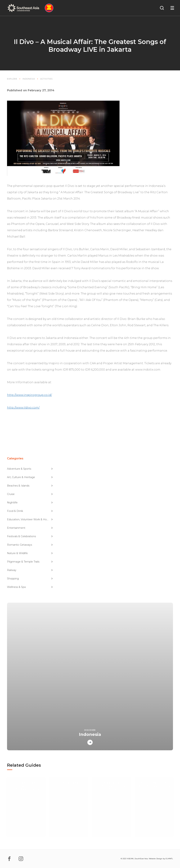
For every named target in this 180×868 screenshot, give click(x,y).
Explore (12, 79)
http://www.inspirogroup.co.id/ (29, 395)
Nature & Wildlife (30, 553)
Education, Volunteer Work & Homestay (30, 519)
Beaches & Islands (30, 486)
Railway (30, 570)
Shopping (30, 579)
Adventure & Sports (30, 469)
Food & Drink (30, 511)
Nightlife (30, 503)
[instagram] (21, 859)
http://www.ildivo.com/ (23, 408)
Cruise (30, 494)
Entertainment (30, 528)
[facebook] (9, 859)
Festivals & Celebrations (30, 536)
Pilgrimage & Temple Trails (30, 562)
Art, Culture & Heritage (30, 477)
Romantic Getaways (30, 545)
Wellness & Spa (30, 587)
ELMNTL (169, 859)
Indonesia (29, 79)
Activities (46, 79)
